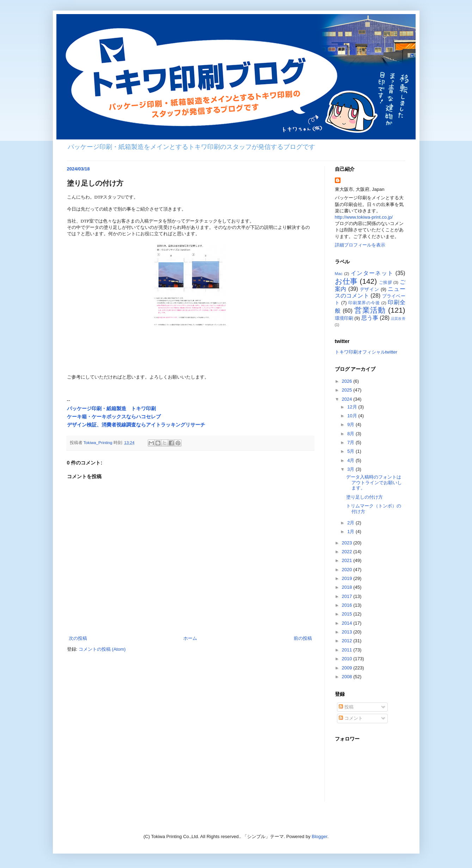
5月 (351, 451)
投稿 (346, 707)
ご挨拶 (385, 282)
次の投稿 (78, 638)
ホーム (190, 638)
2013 (348, 632)
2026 (348, 381)
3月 (351, 469)
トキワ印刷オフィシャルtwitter (366, 352)
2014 (348, 623)
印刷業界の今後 (364, 303)
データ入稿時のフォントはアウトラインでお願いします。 (374, 482)
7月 (351, 442)
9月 (351, 424)
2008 (348, 677)
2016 (348, 605)
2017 (348, 596)
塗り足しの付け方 (364, 497)
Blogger (319, 836)
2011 (348, 650)
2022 (348, 552)
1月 (351, 532)
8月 (351, 434)
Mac (339, 273)
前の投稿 (303, 638)
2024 (348, 399)
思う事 (370, 318)
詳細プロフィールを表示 (360, 245)
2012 (348, 641)
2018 (348, 587)
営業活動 (370, 310)
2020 (348, 570)
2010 (348, 659)
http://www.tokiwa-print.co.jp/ (364, 217)
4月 (351, 460)
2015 (348, 614)
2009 (348, 668)
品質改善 (398, 319)
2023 (348, 543)
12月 (353, 407)
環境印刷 (344, 318)
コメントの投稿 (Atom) (102, 649)
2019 (348, 578)
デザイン (370, 289)
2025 (348, 390)
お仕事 (346, 281)
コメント (351, 718)
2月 (351, 523)
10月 (353, 416)
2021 (348, 560)
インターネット (372, 273)
